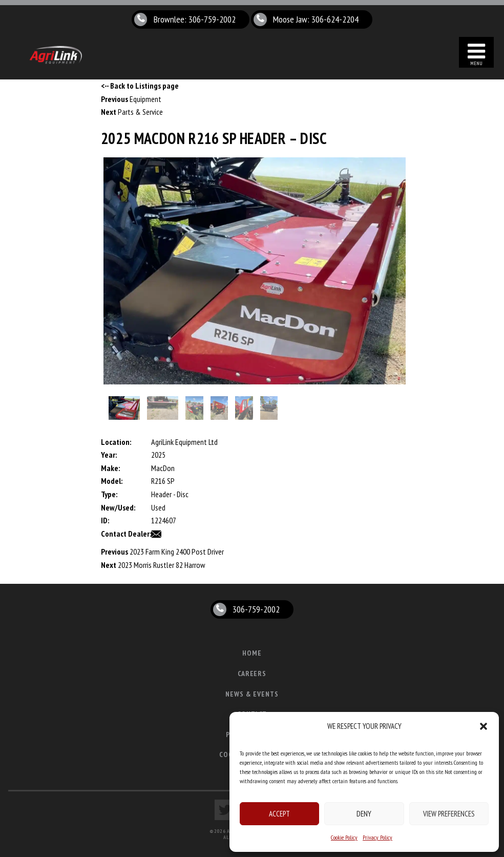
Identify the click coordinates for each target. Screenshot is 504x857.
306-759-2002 (256, 609)
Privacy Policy (377, 837)
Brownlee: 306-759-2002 (195, 19)
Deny (364, 814)
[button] (484, 726)
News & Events (252, 694)
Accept (279, 814)
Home (252, 653)
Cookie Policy (344, 837)
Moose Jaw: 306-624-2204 (316, 19)
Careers (252, 674)
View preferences (449, 814)
